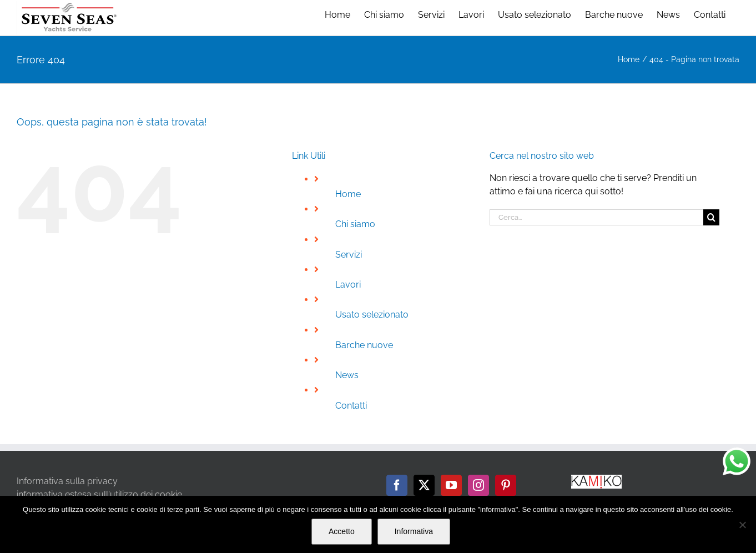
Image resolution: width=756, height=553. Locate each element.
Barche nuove (364, 345)
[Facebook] (397, 485)
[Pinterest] (506, 485)
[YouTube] (451, 485)
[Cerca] (711, 217)
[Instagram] (478, 485)
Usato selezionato (372, 315)
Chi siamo (355, 224)
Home (348, 194)
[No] (742, 525)
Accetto (342, 531)
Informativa (414, 531)
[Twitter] (424, 485)
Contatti (351, 406)
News (347, 375)
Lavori (348, 285)
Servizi (349, 255)
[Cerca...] (596, 217)
